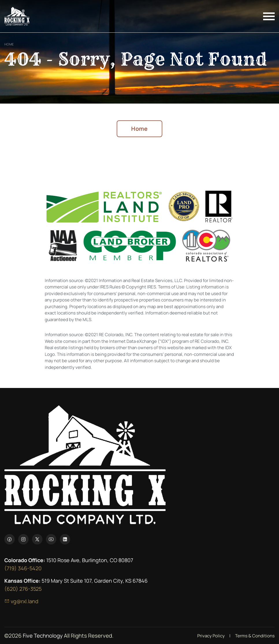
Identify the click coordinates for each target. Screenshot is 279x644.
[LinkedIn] (65, 539)
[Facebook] (10, 539)
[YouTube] (51, 539)
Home (9, 44)
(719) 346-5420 (23, 568)
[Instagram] (23, 539)
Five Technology (43, 636)
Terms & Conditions (255, 636)
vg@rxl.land (21, 601)
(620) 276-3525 (23, 589)
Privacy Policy (211, 636)
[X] (37, 539)
